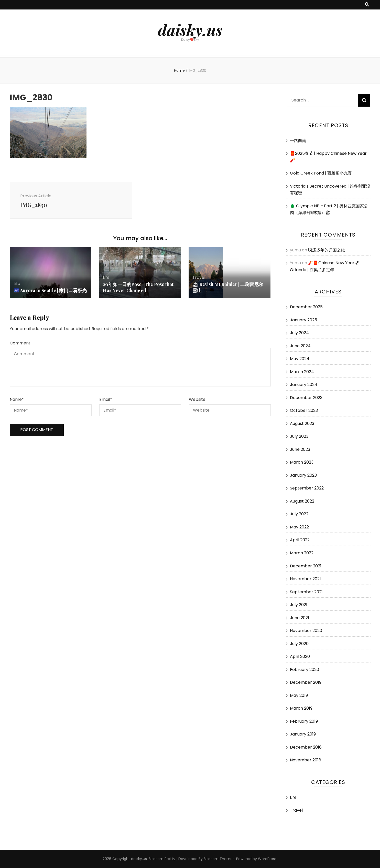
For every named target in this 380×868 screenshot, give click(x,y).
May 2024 (300, 359)
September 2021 (306, 592)
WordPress (267, 859)
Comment (20, 343)
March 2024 (302, 372)
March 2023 (302, 462)
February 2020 (305, 670)
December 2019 (306, 682)
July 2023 (299, 436)
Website (197, 399)
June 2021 (300, 618)
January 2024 (304, 385)
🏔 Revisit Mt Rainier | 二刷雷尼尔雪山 (228, 287)
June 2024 (300, 346)
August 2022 (302, 501)
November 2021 (305, 579)
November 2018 (306, 760)
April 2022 (300, 540)
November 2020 (306, 631)
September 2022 (307, 488)
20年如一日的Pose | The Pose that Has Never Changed (138, 287)
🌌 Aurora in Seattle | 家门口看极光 (50, 290)
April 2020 (300, 656)
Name (17, 399)
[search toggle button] (367, 5)
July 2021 (299, 605)
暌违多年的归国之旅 (327, 250)
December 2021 (306, 566)
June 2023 (300, 449)
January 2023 (303, 475)
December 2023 (306, 398)
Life (17, 284)
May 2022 (299, 527)
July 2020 (299, 644)
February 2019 (304, 721)
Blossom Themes (219, 859)
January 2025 (303, 320)
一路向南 (298, 141)
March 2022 (302, 553)
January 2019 (303, 734)
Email (106, 399)
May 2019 (299, 695)
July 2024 (299, 333)
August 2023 (302, 423)
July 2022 (299, 514)
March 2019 (301, 708)
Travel (199, 277)
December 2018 (306, 747)
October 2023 (304, 410)
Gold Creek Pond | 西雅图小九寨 (321, 173)
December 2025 (306, 307)
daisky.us (190, 29)
